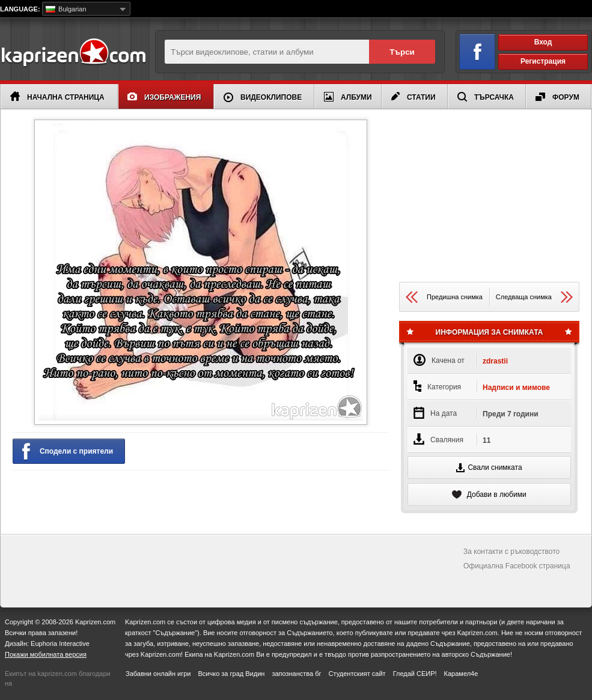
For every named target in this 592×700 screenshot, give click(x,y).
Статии (413, 97)
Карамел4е (461, 674)
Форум (557, 97)
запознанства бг (296, 674)
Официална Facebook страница (517, 566)
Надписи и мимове (516, 388)
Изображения (164, 97)
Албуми (348, 97)
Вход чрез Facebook (470, 50)
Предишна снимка (444, 297)
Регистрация (543, 61)
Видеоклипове (263, 97)
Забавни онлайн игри (158, 674)
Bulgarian (66, 9)
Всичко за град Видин (231, 674)
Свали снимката (489, 468)
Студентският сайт (357, 674)
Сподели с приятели (68, 452)
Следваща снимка (534, 297)
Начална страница (57, 96)
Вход (543, 42)
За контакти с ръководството (511, 552)
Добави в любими (489, 495)
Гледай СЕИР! (415, 674)
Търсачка (486, 97)
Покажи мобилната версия (46, 654)
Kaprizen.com (73, 53)
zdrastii (495, 361)
